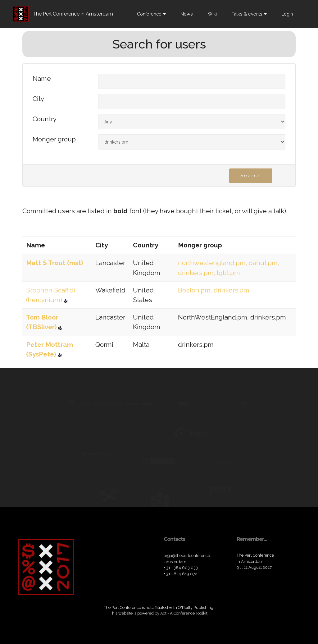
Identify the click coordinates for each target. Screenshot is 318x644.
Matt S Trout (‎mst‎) (55, 263)
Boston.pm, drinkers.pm (214, 290)
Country (45, 119)
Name (42, 79)
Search (251, 176)
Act (163, 616)
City (38, 99)
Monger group (54, 139)
